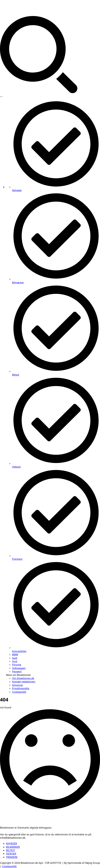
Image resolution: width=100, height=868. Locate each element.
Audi (15, 658)
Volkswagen (19, 668)
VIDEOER (11, 854)
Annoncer (18, 685)
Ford (15, 661)
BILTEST (10, 850)
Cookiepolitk (19, 692)
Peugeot (17, 671)
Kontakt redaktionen (24, 682)
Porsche (17, 665)
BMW (15, 655)
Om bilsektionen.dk (23, 678)
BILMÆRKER (13, 847)
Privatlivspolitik (21, 688)
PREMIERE (12, 857)
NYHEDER (12, 844)
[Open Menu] (1, 97)
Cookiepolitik (9, 866)
